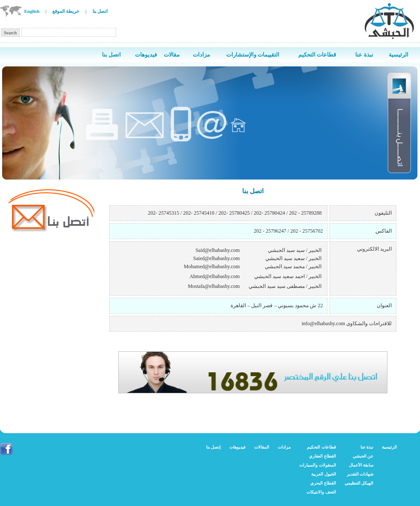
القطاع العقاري (322, 456)
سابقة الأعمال (361, 465)
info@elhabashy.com (323, 323)
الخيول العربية (324, 474)
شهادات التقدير (360, 474)
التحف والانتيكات (321, 492)
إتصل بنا (214, 447)
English (32, 11)
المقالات (262, 447)
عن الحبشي (363, 456)
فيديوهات (237, 447)
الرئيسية (389, 447)
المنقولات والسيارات (318, 465)
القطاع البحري (323, 483)
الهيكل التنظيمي (359, 483)
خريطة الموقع (66, 11)
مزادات (284, 447)
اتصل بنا (100, 11)
